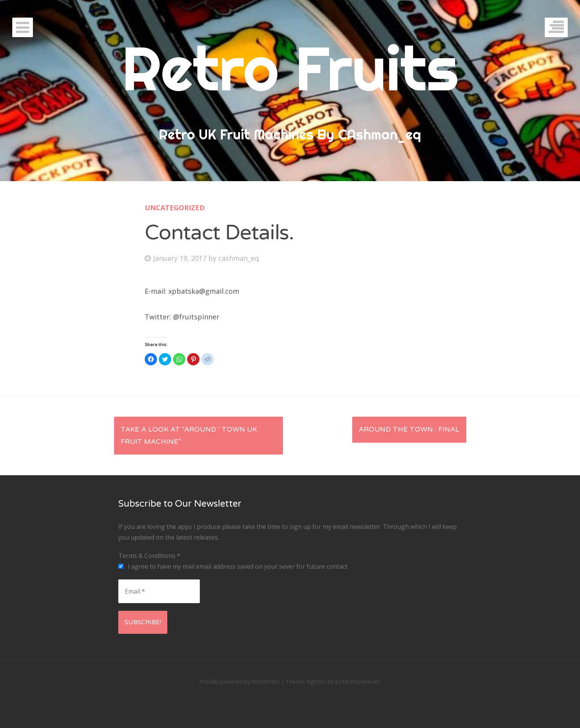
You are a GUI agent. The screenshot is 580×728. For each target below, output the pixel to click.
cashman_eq (239, 258)
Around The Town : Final (409, 429)
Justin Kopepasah (357, 681)
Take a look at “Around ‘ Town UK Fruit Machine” (189, 435)
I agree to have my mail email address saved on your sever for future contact (233, 566)
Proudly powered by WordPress (239, 681)
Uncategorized (175, 208)
